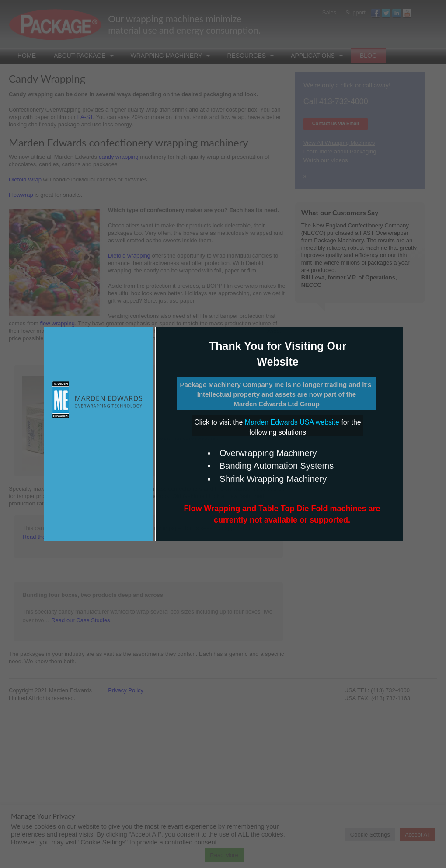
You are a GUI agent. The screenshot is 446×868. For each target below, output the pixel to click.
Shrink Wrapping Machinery (273, 479)
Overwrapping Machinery (268, 453)
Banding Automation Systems (277, 466)
